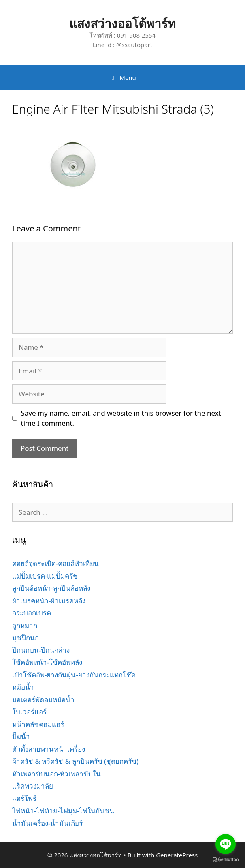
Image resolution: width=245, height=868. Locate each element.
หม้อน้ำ (23, 687)
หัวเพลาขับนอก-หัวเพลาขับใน (56, 774)
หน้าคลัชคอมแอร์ (38, 724)
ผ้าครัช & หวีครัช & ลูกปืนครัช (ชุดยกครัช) (75, 761)
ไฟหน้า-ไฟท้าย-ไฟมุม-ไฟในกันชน (63, 811)
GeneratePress (177, 855)
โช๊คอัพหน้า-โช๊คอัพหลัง (47, 662)
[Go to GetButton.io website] (226, 860)
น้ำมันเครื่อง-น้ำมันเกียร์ (47, 823)
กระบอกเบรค (32, 613)
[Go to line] (226, 844)
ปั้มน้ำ (21, 736)
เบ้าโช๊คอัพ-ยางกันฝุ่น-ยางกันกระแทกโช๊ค (74, 675)
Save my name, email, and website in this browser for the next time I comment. (121, 418)
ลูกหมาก (25, 625)
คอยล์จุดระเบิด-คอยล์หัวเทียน (55, 563)
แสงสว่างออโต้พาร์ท (122, 23)
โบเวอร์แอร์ (29, 712)
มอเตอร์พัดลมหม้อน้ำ (43, 700)
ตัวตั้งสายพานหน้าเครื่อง (49, 749)
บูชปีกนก (26, 638)
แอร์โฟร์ (24, 798)
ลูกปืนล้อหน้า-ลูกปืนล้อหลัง (51, 588)
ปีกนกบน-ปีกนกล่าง (41, 650)
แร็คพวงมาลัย (33, 786)
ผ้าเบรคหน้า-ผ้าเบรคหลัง (49, 601)
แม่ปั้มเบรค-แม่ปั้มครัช (45, 576)
